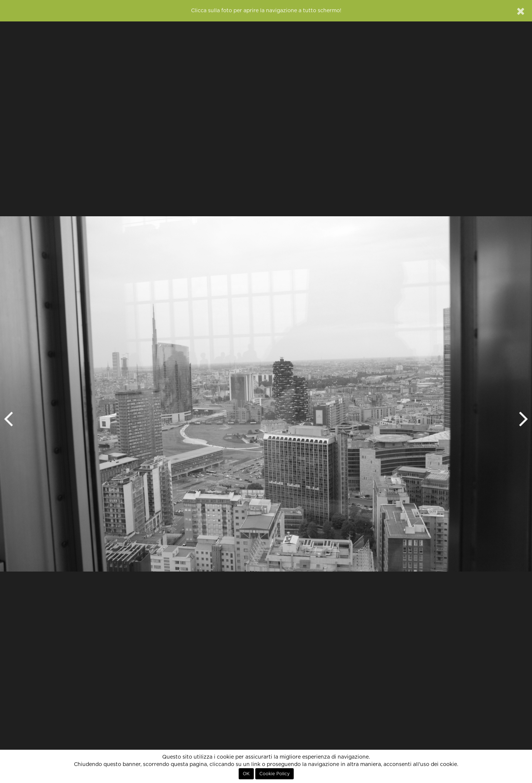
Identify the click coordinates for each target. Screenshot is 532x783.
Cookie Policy (274, 774)
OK (246, 774)
